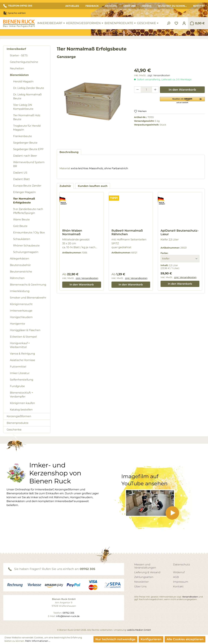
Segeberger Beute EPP (28, 149)
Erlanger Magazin (24, 192)
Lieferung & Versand (147, 572)
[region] (92, 105)
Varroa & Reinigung (22, 354)
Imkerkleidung (20, 291)
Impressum (181, 582)
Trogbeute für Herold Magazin (27, 128)
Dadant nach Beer (25, 156)
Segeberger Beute (25, 143)
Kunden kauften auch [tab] (93, 186)
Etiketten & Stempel (23, 337)
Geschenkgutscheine (24, 62)
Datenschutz (182, 564)
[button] (182, 100)
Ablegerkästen (19, 259)
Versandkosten (190, 597)
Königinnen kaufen (22, 403)
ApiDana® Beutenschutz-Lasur (180, 232)
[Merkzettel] (176, 23)
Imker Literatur (20, 373)
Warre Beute (21, 219)
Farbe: (164, 253)
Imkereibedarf (16, 49)
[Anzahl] (146, 90)
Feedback (92, 6)
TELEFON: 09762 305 (18, 6)
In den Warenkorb (182, 90)
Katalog (111, 6)
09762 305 (88, 569)
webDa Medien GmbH (139, 630)
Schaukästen (22, 239)
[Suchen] (169, 23)
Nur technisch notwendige (115, 639)
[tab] (69, 152)
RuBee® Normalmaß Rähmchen (127, 232)
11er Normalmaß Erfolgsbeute (24, 201)
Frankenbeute (23, 136)
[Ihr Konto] (184, 23)
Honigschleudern (21, 317)
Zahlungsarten (144, 577)
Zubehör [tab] (65, 186)
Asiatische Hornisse (23, 360)
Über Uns (130, 6)
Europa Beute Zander (27, 186)
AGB (176, 577)
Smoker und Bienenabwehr (28, 298)
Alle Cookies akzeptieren (185, 639)
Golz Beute (20, 226)
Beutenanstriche (21, 272)
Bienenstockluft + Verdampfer (21, 395)
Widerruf (179, 572)
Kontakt (199, 6)
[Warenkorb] (197, 23)
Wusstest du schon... (172, 6)
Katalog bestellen (21, 410)
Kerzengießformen (19, 416)
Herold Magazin (23, 81)
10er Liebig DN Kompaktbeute (23, 107)
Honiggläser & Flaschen (25, 330)
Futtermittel (18, 367)
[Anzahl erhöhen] (155, 90)
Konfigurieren (151, 639)
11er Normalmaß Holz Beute (27, 117)
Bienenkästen (19, 75)
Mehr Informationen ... (38, 641)
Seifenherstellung (22, 380)
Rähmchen (17, 278)
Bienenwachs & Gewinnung (28, 285)
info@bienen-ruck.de (68, 616)
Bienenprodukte (18, 423)
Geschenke (14, 430)
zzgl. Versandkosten (159, 75)
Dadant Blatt (22, 179)
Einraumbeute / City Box (29, 232)
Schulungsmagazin (26, 252)
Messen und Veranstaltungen (145, 566)
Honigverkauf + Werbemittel (20, 345)
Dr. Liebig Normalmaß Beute (27, 96)
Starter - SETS (19, 55)
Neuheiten (17, 68)
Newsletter (141, 582)
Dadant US (20, 173)
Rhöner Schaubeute (26, 246)
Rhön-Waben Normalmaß (72, 232)
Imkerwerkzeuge (21, 311)
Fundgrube (17, 386)
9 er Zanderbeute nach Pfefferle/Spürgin (28, 211)
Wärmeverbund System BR (29, 164)
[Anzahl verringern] (137, 90)
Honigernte (17, 324)
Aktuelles (72, 6)
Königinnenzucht (21, 304)
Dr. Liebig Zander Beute (29, 88)
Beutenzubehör (20, 265)
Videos (147, 6)
